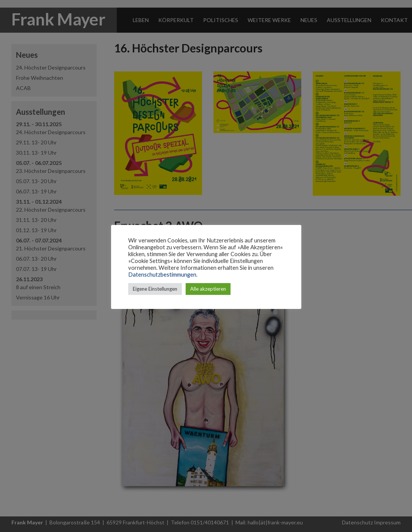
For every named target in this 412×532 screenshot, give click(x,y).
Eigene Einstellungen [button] (155, 289)
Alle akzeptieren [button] (208, 289)
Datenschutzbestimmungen (162, 275)
